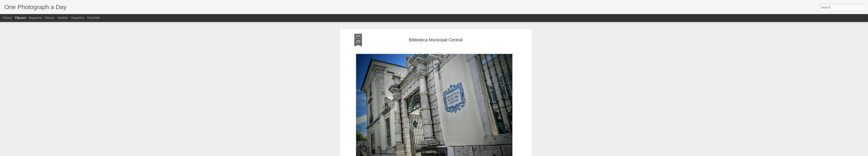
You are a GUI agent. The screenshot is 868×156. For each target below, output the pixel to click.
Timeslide (93, 18)
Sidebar (63, 18)
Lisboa (468, 93)
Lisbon (478, 93)
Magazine (35, 18)
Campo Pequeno (450, 93)
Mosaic (50, 18)
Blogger (448, 154)
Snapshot (78, 18)
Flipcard (20, 18)
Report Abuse (460, 154)
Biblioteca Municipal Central (460, 67)
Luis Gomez (453, 87)
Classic (7, 18)
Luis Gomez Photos (368, 79)
